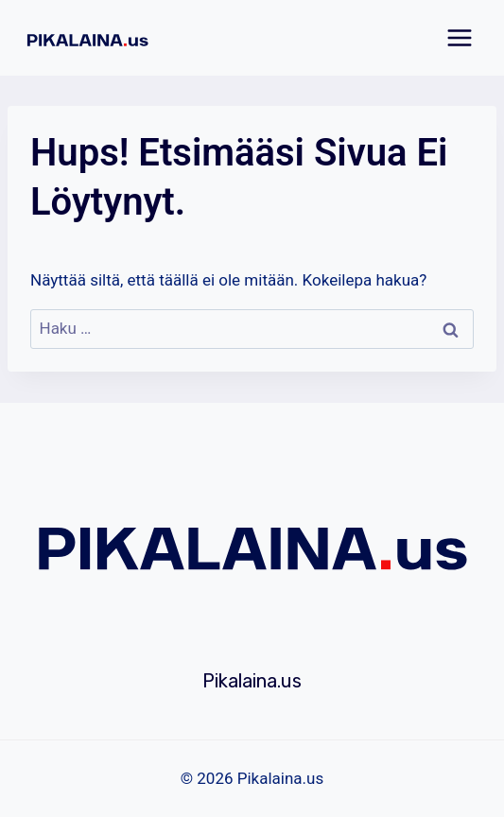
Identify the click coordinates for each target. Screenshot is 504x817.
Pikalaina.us (252, 681)
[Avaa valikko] (459, 37)
